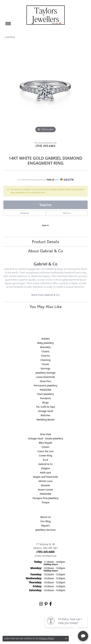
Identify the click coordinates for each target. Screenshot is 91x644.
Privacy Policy (47, 638)
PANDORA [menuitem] (45, 390)
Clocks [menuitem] (46, 364)
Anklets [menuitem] (45, 339)
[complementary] (66, 625)
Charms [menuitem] (45, 356)
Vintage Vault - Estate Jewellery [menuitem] (46, 438)
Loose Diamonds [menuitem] (46, 377)
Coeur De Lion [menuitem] (45, 451)
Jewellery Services (46, 530)
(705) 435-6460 (46, 146)
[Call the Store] (45, 552)
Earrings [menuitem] (45, 368)
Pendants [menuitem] (45, 398)
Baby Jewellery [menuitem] (45, 343)
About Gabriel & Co (45, 251)
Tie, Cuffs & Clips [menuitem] (46, 407)
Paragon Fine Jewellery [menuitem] (46, 498)
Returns (67, 213)
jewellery (10, 37)
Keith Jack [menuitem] (45, 473)
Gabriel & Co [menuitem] (46, 464)
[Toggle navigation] (8, 24)
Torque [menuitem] (45, 502)
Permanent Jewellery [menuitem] (45, 385)
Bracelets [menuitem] (45, 347)
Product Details (45, 242)
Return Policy (25, 620)
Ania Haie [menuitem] (45, 434)
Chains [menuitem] (45, 351)
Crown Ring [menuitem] (45, 455)
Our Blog (45, 521)
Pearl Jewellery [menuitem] (45, 394)
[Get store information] (46, 556)
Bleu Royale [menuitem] (45, 443)
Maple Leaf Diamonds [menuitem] (45, 477)
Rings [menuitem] (45, 402)
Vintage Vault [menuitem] (45, 411)
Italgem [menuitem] (45, 468)
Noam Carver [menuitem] (45, 490)
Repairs (46, 526)
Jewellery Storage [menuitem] (45, 373)
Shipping (25, 213)
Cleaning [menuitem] (45, 360)
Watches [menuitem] (45, 415)
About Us (45, 517)
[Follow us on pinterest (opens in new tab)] (46, 604)
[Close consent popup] (66, 639)
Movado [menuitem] (45, 485)
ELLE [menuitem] (45, 460)
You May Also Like (46, 306)
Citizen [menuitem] (45, 447)
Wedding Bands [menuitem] (45, 420)
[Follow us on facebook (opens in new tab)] (51, 604)
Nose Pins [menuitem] (46, 381)
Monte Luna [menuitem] (45, 481)
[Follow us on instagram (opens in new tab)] (41, 604)
